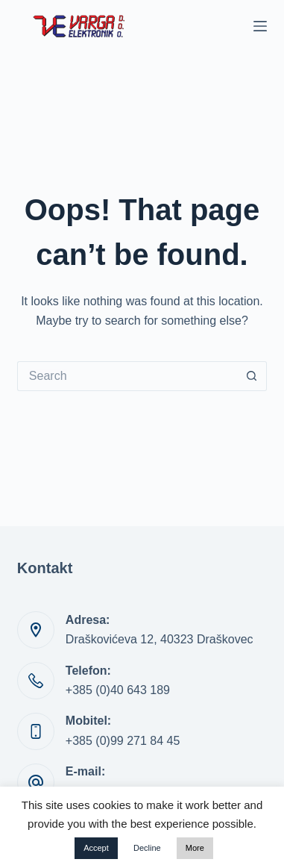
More (195, 848)
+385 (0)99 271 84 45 (123, 741)
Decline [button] (147, 848)
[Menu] (260, 26)
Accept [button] (96, 848)
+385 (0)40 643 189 (118, 690)
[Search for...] (127, 376)
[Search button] (252, 376)
